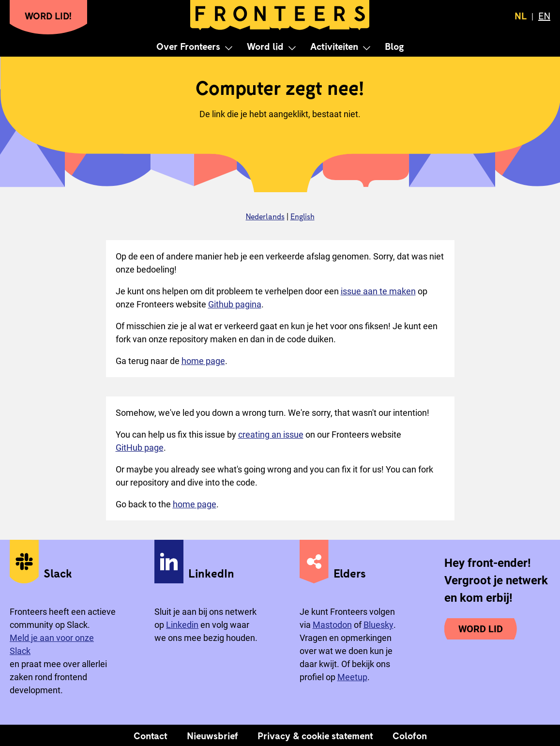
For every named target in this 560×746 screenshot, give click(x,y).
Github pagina (235, 304)
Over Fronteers (188, 46)
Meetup (352, 677)
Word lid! (48, 15)
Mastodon (332, 625)
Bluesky (378, 625)
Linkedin (182, 625)
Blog (394, 46)
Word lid (265, 46)
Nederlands (265, 216)
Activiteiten (334, 46)
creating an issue (271, 434)
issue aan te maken (378, 291)
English (303, 216)
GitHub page (140, 448)
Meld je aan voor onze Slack (52, 644)
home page (203, 361)
